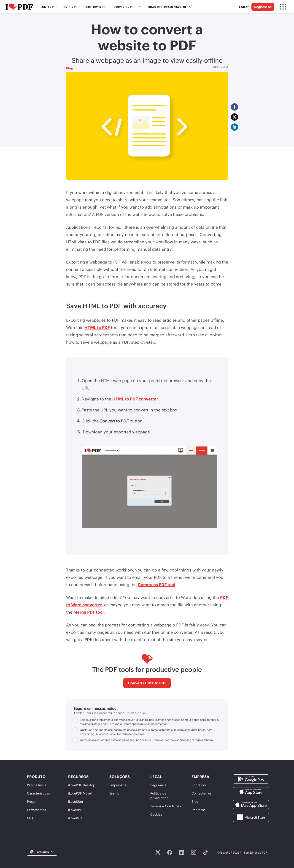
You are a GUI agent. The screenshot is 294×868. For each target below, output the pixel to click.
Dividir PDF (71, 7)
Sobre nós (199, 785)
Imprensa (199, 810)
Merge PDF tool (89, 612)
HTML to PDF (97, 327)
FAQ (30, 818)
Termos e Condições (166, 806)
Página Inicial (37, 785)
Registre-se (263, 7)
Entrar (244, 7)
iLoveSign (76, 801)
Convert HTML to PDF (147, 683)
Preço (31, 801)
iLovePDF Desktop (82, 785)
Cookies (156, 814)
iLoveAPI (74, 810)
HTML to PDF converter (135, 399)
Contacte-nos (202, 793)
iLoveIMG (75, 818)
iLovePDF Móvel (80, 793)
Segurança (158, 785)
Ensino (114, 793)
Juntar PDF (49, 7)
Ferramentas (36, 810)
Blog (70, 68)
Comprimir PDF (96, 7)
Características (38, 793)
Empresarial (118, 785)
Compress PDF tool (156, 585)
